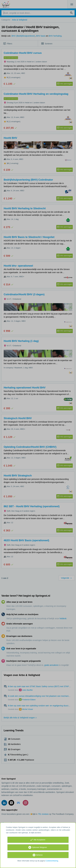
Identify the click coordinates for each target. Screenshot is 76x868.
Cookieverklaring (52, 861)
